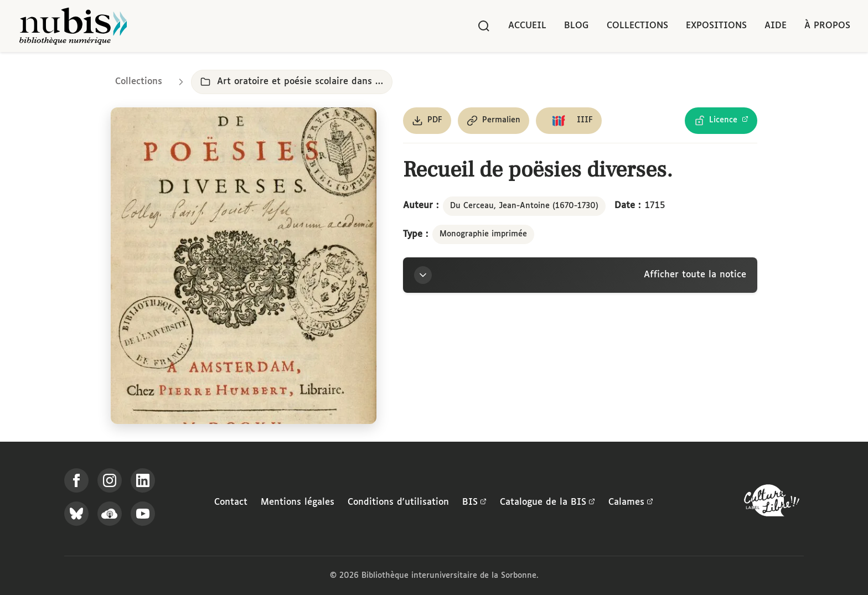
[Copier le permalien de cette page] (494, 121)
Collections (637, 26)
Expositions (716, 26)
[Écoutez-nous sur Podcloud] (110, 514)
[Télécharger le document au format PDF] (427, 121)
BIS (474, 503)
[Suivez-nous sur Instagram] (110, 480)
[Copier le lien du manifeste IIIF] (569, 121)
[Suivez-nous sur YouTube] (143, 514)
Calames (631, 503)
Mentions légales (298, 502)
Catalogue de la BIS (547, 503)
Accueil (527, 26)
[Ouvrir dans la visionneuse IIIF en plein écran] (244, 266)
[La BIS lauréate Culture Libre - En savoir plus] (772, 503)
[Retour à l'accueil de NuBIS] (73, 26)
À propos (827, 26)
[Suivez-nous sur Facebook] (76, 480)
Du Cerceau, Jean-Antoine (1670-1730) (524, 206)
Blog (577, 26)
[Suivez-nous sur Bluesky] (76, 514)
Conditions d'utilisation (398, 502)
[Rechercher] (484, 26)
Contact (231, 502)
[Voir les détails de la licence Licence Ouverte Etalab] (721, 121)
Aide (776, 26)
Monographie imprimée (483, 234)
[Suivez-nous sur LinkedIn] (143, 480)
